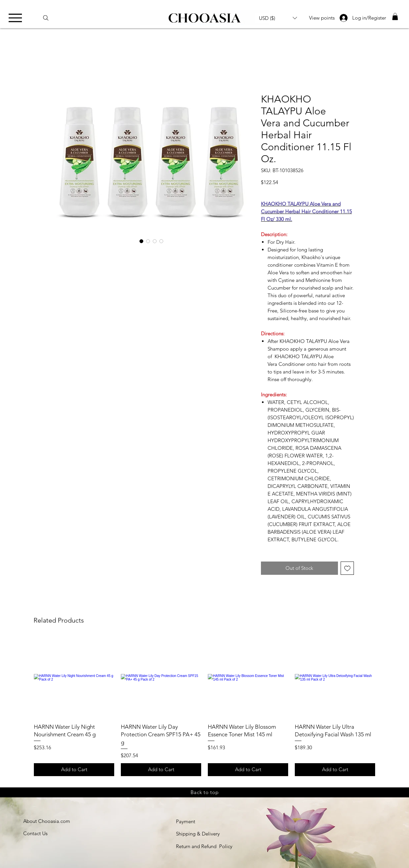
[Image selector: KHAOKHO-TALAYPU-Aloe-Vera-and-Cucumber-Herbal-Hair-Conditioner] (141, 241)
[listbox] (278, 18)
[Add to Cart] (74, 770)
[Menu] (17, 18)
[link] (395, 17)
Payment (186, 821)
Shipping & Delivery (198, 834)
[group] (204, 707)
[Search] (49, 18)
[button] (278, 18)
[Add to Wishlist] (347, 568)
